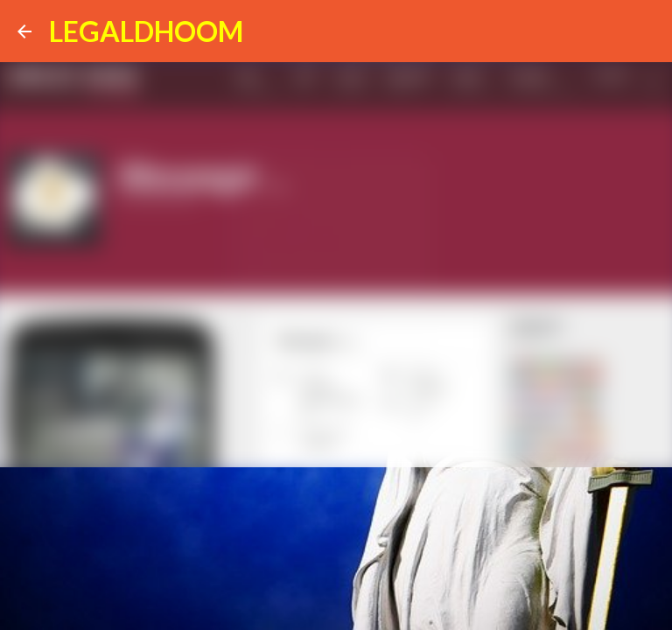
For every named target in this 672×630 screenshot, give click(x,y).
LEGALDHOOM (146, 31)
